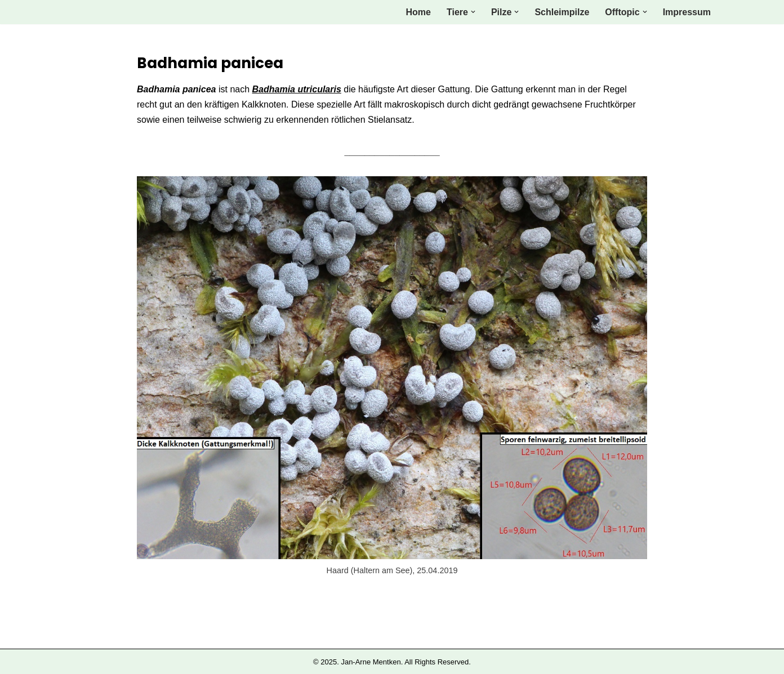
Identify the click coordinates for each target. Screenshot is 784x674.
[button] (473, 12)
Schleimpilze (562, 12)
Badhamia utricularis (297, 89)
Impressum (687, 12)
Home (418, 12)
